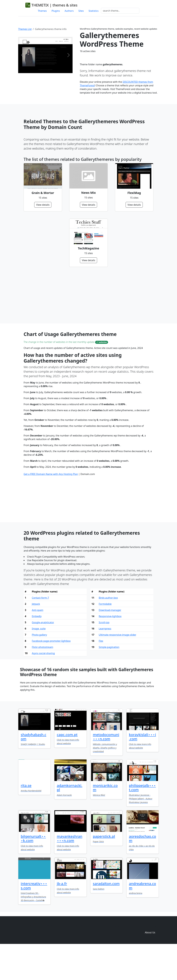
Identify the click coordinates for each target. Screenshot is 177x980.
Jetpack (36, 636)
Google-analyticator (43, 655)
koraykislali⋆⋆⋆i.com (142, 769)
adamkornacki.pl (70, 820)
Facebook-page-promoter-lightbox (51, 673)
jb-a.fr (62, 916)
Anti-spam (38, 643)
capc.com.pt (67, 767)
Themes (42, 11)
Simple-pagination (109, 680)
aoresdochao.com (143, 871)
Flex (101, 673)
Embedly (37, 649)
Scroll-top (104, 655)
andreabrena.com (142, 918)
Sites (81, 11)
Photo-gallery (39, 667)
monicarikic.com (105, 820)
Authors (69, 11)
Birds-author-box (108, 630)
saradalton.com (106, 916)
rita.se (26, 818)
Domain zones (150, 959)
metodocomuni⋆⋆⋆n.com (106, 769)
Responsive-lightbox (110, 649)
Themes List (25, 29)
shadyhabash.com (34, 769)
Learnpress (105, 661)
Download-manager (110, 643)
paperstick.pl (104, 869)
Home (106, 959)
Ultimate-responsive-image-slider (117, 667)
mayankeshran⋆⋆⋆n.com (70, 871)
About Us (150, 965)
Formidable (105, 636)
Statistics (93, 11)
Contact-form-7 (40, 630)
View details (43, 205)
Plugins (56, 11)
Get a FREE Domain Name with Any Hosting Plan (51, 507)
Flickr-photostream (43, 680)
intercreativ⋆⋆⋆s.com (34, 918)
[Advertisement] (88, 295)
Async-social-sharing (43, 686)
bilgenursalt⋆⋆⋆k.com (33, 871)
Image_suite (39, 661)
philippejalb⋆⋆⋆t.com (142, 820)
